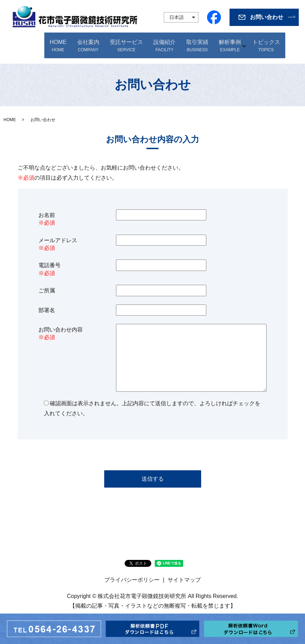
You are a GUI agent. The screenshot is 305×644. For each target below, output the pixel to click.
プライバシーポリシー (132, 574)
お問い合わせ (267, 17)
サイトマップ (184, 574)
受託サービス (126, 43)
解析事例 (226, 43)
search (290, 43)
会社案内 (89, 43)
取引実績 (195, 43)
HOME (61, 43)
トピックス (267, 43)
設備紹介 (164, 43)
